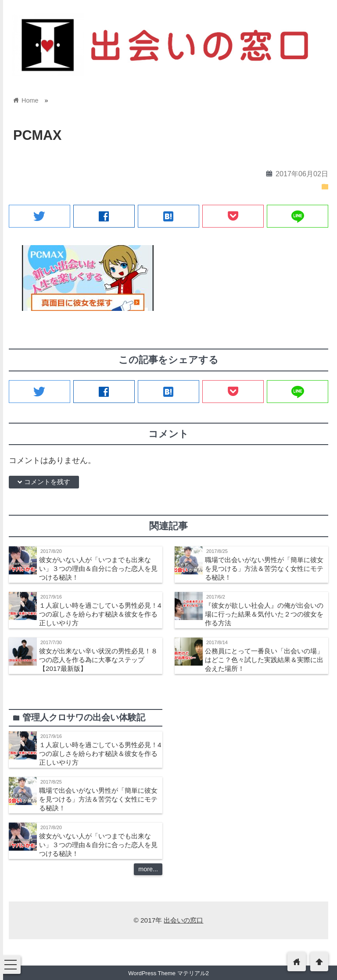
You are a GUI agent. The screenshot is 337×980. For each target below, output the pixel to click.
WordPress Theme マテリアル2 (168, 973)
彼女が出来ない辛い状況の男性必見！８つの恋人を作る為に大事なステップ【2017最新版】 (98, 660)
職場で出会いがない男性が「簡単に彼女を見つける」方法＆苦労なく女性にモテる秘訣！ (264, 568)
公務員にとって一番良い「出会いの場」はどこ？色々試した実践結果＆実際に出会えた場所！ (264, 660)
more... (148, 869)
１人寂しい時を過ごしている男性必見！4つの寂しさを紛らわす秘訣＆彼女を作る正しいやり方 (100, 614)
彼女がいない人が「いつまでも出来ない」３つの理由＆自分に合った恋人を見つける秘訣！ (98, 568)
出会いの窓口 (183, 920)
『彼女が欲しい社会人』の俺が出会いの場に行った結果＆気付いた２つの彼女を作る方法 (264, 614)
